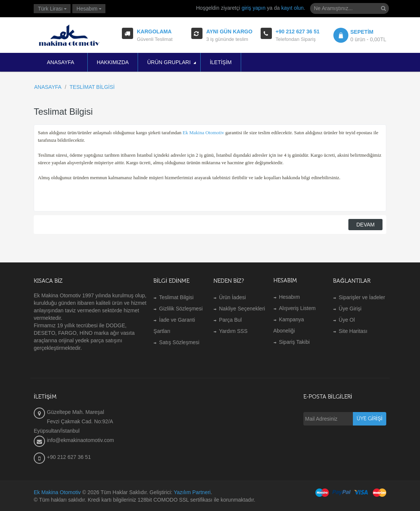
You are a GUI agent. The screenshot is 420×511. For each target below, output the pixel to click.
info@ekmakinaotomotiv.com (80, 440)
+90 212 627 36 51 (69, 457)
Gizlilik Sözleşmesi (181, 309)
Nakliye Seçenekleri (242, 309)
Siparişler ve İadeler (362, 297)
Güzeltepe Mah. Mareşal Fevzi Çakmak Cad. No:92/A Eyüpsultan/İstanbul (73, 421)
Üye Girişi (350, 309)
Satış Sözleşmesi (179, 342)
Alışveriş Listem (297, 308)
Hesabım (289, 297)
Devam (365, 225)
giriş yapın (253, 8)
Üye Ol (347, 320)
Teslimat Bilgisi (176, 297)
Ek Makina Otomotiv (57, 492)
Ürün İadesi (232, 297)
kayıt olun (292, 8)
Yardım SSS (233, 331)
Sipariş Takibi (294, 342)
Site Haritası (353, 331)
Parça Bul (230, 320)
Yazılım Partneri (192, 492)
